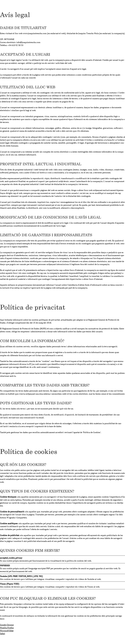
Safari (3, 634)
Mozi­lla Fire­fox (7, 628)
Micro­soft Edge (7, 631)
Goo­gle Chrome (7, 625)
